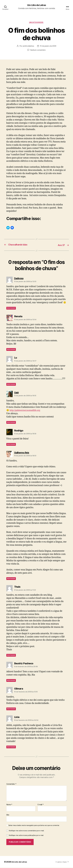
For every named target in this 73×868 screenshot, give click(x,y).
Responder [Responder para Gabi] (11, 423)
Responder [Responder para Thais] (11, 656)
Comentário (11, 784)
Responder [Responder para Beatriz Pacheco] (11, 681)
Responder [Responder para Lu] (11, 385)
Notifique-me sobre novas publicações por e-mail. (26, 836)
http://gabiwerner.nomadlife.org (26, 411)
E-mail (41, 805)
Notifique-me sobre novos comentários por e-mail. (26, 831)
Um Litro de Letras (36, 5)
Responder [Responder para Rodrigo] (11, 445)
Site (8, 815)
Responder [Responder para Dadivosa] (11, 309)
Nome (9, 805)
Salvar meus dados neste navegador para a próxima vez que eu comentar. (34, 826)
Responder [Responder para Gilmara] (11, 709)
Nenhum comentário (38, 51)
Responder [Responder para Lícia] (11, 747)
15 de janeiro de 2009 (48, 47)
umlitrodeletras (28, 47)
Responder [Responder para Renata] (11, 350)
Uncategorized (36, 23)
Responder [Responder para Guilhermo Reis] (11, 579)
